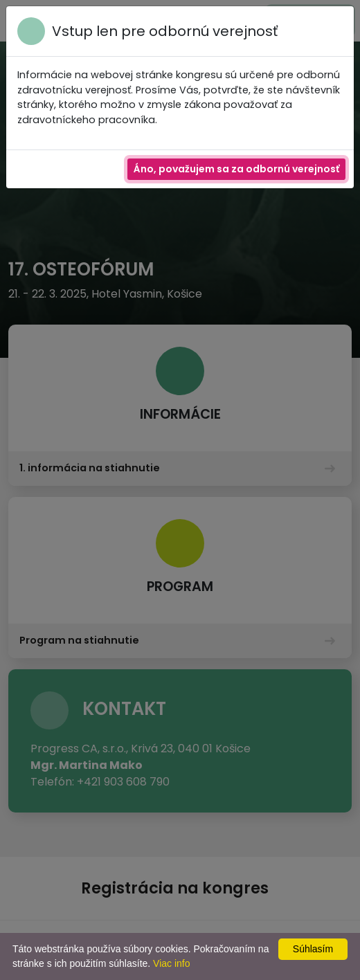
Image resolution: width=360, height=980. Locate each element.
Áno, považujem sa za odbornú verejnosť (236, 169)
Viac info (171, 963)
